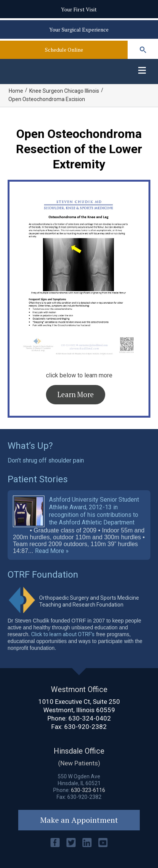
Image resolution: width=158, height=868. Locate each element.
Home (16, 91)
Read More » (52, 551)
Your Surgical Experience (79, 29)
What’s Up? (30, 446)
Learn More (76, 394)
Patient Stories (38, 479)
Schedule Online (64, 50)
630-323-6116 (88, 790)
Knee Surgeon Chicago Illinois (64, 91)
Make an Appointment (79, 820)
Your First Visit (79, 9)
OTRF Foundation (43, 575)
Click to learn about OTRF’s (63, 634)
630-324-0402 (90, 718)
